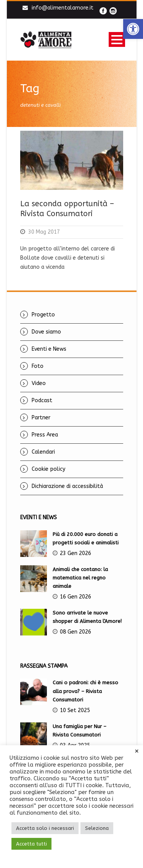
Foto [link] (38, 366)
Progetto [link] (43, 315)
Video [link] (39, 383)
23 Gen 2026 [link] (76, 553)
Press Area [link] (45, 435)
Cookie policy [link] (48, 469)
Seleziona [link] (97, 828)
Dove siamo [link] (46, 332)
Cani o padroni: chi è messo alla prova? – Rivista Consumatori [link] (85, 691)
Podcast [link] (42, 400)
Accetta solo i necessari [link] (45, 828)
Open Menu (117, 39)
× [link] (137, 751)
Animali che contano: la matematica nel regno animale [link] (80, 578)
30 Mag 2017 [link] (44, 232)
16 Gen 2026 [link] (76, 597)
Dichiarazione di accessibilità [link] (67, 486)
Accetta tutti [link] (31, 844)
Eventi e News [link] (49, 349)
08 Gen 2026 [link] (76, 632)
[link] (133, 29)
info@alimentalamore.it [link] (63, 8)
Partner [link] (41, 418)
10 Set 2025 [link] (75, 710)
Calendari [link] (43, 452)
